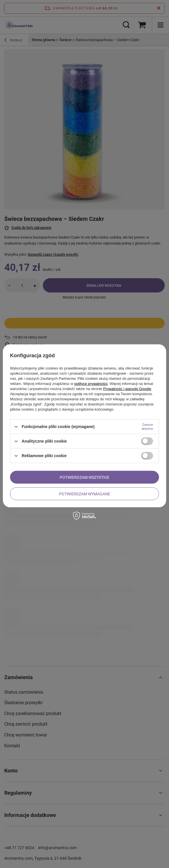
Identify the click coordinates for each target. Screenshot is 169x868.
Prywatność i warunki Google (127, 389)
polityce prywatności (91, 384)
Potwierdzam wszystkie (84, 477)
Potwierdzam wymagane (85, 494)
